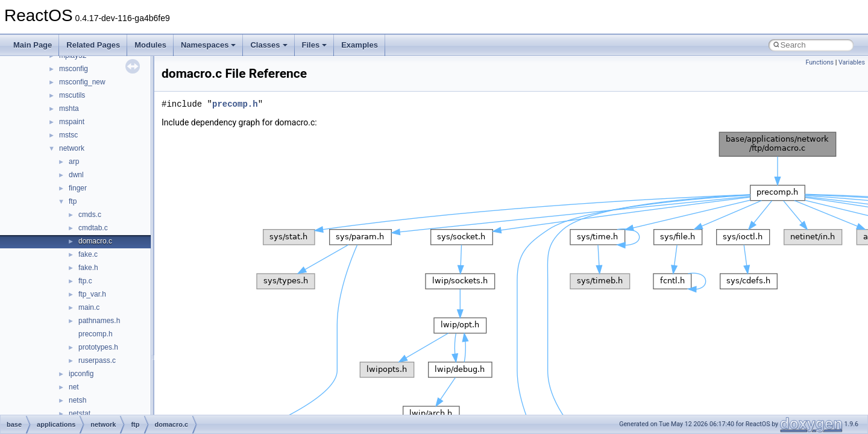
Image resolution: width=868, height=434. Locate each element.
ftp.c (85, 281)
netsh (77, 400)
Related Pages (93, 45)
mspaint (72, 122)
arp (74, 162)
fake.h (88, 268)
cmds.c (90, 215)
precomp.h (96, 334)
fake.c (88, 254)
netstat (80, 414)
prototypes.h (98, 347)
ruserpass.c (97, 360)
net (74, 387)
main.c (89, 307)
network (72, 148)
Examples (360, 45)
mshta (69, 108)
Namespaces (209, 45)
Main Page (33, 45)
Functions (819, 62)
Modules (150, 45)
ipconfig (81, 374)
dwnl (76, 175)
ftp (73, 201)
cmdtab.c (93, 228)
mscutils (72, 95)
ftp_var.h (92, 294)
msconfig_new (82, 82)
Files (315, 45)
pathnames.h (99, 321)
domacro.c (95, 241)
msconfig (74, 69)
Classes (269, 45)
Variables (852, 62)
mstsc (68, 135)
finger (78, 188)
